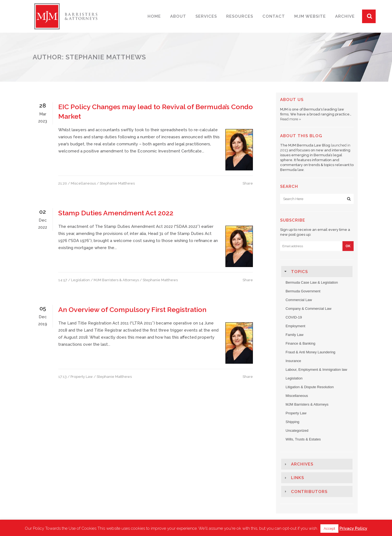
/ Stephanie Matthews (116, 183)
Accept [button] (329, 529)
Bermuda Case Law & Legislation (312, 282)
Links (298, 478)
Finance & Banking (300, 343)
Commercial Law (299, 300)
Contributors (309, 492)
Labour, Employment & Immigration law (316, 370)
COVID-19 (294, 317)
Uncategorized (297, 431)
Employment (295, 326)
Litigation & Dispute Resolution (310, 387)
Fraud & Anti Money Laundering (310, 352)
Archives (302, 464)
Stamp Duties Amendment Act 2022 (116, 213)
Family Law (295, 335)
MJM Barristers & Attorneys (116, 280)
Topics (299, 272)
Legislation (80, 280)
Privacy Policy (353, 528)
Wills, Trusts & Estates (303, 439)
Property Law (82, 377)
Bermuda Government (303, 291)
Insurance (293, 361)
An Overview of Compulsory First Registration (132, 310)
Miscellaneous (83, 183)
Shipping (293, 422)
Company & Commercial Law (308, 309)
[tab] (317, 271)
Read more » (291, 119)
